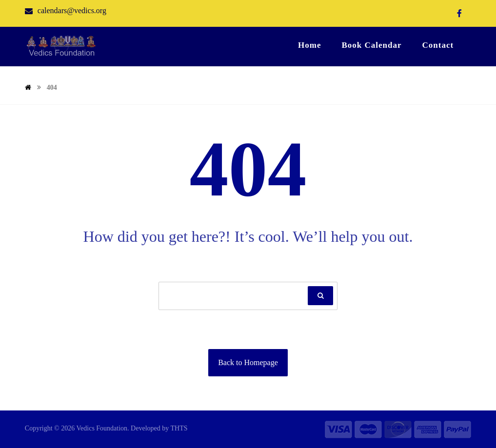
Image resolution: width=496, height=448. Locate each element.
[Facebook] (459, 13)
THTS (179, 428)
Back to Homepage (248, 362)
